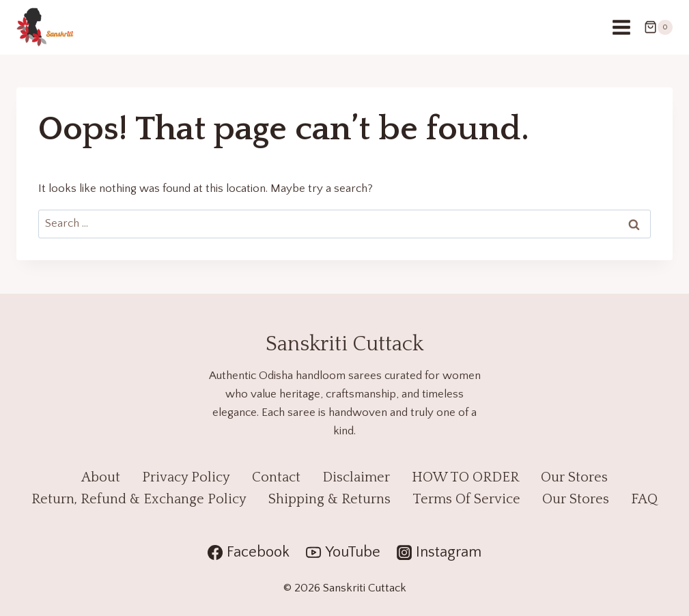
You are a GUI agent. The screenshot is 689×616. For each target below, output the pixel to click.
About (101, 477)
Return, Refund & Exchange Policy (139, 499)
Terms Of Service (466, 499)
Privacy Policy (186, 477)
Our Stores (574, 477)
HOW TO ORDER (465, 477)
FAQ (644, 499)
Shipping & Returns (329, 499)
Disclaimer (356, 477)
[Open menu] (621, 27)
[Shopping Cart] (658, 27)
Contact (276, 477)
